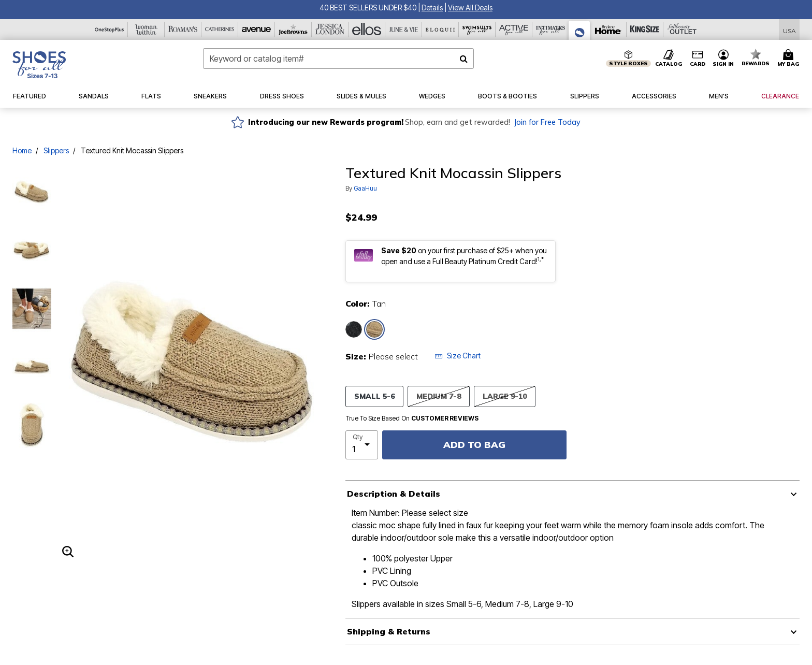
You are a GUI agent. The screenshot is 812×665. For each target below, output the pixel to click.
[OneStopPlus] (110, 30)
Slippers (56, 150)
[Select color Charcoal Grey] (354, 329)
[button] (432, 8)
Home (22, 150)
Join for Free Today (547, 122)
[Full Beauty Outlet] (682, 30)
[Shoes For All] (579, 30)
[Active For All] (514, 30)
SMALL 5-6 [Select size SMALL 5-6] (374, 396)
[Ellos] (367, 30)
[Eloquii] (440, 30)
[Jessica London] (330, 30)
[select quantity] (362, 445)
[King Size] (645, 30)
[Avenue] (257, 30)
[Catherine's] (220, 30)
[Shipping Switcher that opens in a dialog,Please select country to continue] (789, 30)
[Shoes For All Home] (39, 65)
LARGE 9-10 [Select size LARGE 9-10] (505, 396)
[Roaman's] (183, 30)
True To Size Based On (412, 418)
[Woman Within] (146, 30)
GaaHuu (365, 188)
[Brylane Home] (608, 30)
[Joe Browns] (293, 30)
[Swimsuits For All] (477, 30)
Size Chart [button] (458, 356)
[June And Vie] (404, 30)
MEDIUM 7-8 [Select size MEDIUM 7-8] (439, 396)
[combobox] (338, 59)
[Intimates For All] (551, 30)
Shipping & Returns (389, 631)
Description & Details (394, 494)
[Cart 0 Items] (790, 59)
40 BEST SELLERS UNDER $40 (368, 8)
